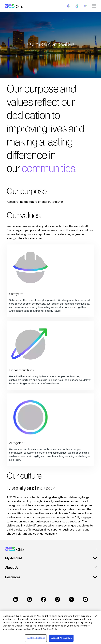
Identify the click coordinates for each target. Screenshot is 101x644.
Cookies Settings (36, 638)
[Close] (96, 616)
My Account (14, 558)
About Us (12, 568)
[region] (50, 628)
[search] (85, 6)
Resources (13, 577)
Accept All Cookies (61, 638)
